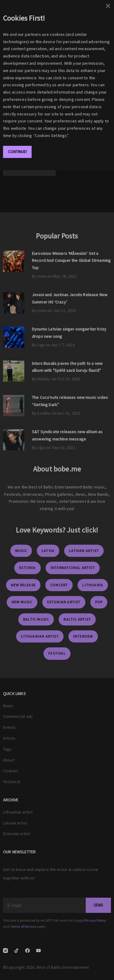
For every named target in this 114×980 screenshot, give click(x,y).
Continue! (17, 152)
